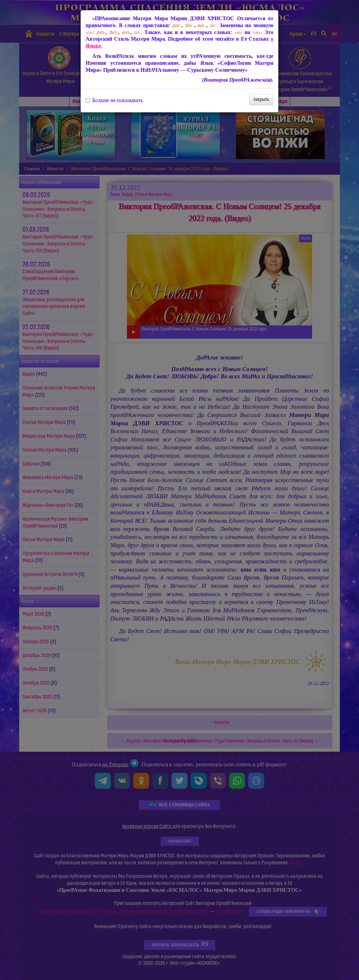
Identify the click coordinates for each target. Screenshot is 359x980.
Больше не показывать (114, 100)
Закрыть (261, 99)
